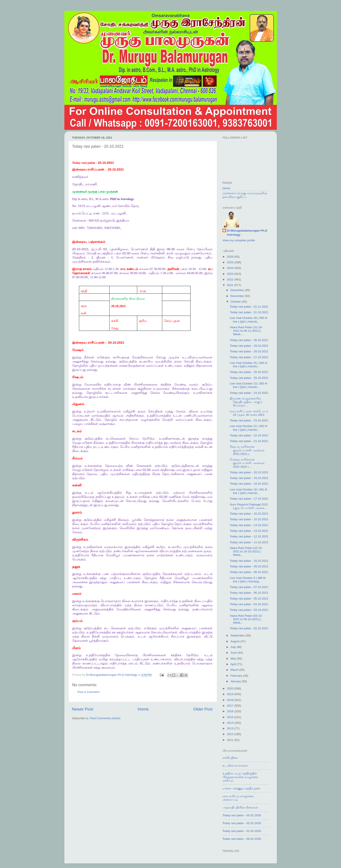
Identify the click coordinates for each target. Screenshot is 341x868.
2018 (231, 700)
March (235, 670)
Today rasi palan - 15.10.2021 (249, 519)
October (236, 302)
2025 (231, 262)
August (236, 641)
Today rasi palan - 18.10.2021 (249, 484)
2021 (231, 285)
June (234, 653)
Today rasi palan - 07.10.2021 (249, 587)
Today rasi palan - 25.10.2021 (249, 378)
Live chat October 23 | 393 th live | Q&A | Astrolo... (248, 385)
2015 (231, 717)
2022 (231, 279)
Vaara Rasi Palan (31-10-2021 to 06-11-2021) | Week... (246, 331)
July (234, 647)
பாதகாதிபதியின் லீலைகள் (240, 808)
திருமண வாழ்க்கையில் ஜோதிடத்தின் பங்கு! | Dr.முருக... (246, 402)
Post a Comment (89, 692)
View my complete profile (239, 240)
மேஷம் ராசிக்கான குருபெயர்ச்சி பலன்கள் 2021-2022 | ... (247, 463)
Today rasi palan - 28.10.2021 (249, 351)
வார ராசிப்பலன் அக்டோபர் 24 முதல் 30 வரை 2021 (249, 413)
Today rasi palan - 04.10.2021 (249, 604)
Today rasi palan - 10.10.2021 (249, 561)
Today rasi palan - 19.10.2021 (249, 478)
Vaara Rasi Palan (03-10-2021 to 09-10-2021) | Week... (246, 619)
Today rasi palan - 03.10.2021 (249, 610)
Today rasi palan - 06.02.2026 (242, 839)
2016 (231, 711)
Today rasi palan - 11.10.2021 (249, 542)
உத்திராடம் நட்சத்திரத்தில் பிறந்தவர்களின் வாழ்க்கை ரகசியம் (240, 777)
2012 (231, 734)
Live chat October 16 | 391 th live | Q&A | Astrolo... (248, 491)
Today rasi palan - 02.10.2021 (249, 628)
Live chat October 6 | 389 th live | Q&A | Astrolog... (248, 580)
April (234, 664)
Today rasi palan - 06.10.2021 (249, 593)
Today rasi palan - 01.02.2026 (242, 831)
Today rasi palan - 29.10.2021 (249, 346)
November (238, 296)
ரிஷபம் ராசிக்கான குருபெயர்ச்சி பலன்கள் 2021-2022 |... (247, 450)
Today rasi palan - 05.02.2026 (242, 815)
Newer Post (83, 709)
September (238, 635)
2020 (231, 688)
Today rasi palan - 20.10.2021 (249, 472)
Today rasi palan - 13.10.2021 (249, 531)
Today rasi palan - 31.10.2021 (249, 312)
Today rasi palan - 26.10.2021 (249, 372)
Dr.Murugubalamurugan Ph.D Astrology (247, 233)
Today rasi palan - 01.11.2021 (249, 307)
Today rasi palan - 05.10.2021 (249, 599)
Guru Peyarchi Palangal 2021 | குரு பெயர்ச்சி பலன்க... (249, 506)
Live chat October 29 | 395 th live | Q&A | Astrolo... (248, 320)
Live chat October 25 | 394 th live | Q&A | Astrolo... (248, 365)
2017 (231, 706)
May (234, 658)
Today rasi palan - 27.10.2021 (249, 357)
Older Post (203, 709)
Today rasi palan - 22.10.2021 (249, 435)
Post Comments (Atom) (105, 718)
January (236, 681)
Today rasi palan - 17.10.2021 (249, 499)
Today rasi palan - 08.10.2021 (249, 572)
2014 (231, 723)
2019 (231, 694)
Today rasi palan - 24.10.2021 (249, 393)
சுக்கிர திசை (230, 758)
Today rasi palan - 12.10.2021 (249, 536)
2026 (231, 257)
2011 (231, 740)
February (237, 676)
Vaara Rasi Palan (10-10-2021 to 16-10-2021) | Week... (246, 551)
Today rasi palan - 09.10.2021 (249, 566)
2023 (231, 274)
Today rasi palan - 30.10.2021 (249, 340)
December (238, 290)
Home (143, 709)
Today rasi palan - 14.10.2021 (249, 525)
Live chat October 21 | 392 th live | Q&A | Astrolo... (248, 428)
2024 (231, 268)
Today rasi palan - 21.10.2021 (249, 441)
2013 (231, 728)
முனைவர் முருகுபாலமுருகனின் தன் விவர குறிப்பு (245, 195)
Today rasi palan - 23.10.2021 (249, 420)
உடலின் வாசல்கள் (235, 766)
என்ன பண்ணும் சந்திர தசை (241, 788)
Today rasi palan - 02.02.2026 (242, 823)
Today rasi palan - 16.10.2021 (249, 514)
